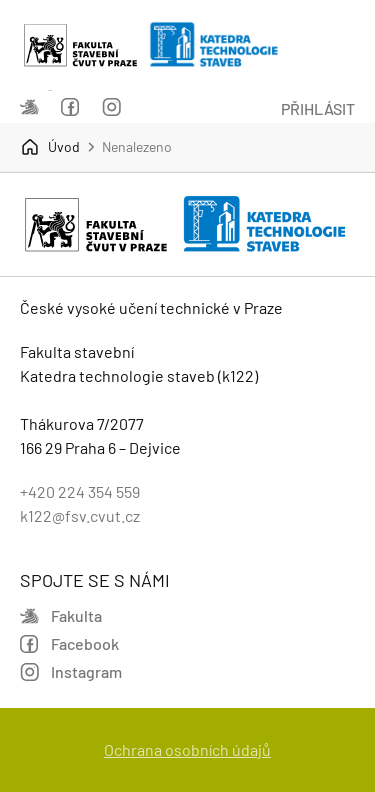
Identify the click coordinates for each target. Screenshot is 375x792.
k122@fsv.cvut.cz (80, 515)
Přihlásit (318, 108)
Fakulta (29, 107)
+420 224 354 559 (80, 491)
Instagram (111, 107)
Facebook (70, 107)
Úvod (50, 147)
